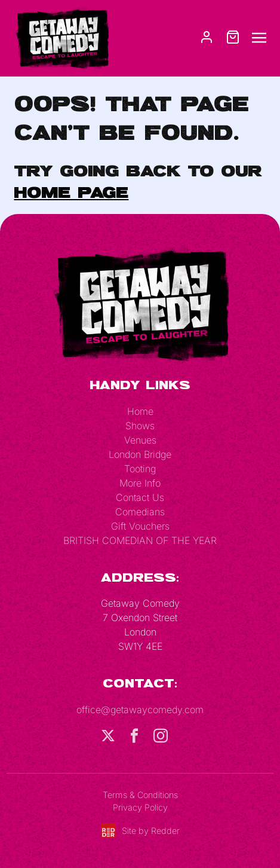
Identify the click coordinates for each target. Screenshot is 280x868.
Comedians (140, 512)
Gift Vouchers (140, 526)
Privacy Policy (140, 807)
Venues (140, 440)
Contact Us (140, 497)
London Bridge (140, 454)
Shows (140, 426)
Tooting (140, 469)
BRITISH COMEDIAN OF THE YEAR (140, 540)
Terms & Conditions (140, 795)
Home (140, 411)
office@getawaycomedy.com (140, 710)
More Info (140, 483)
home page (71, 192)
